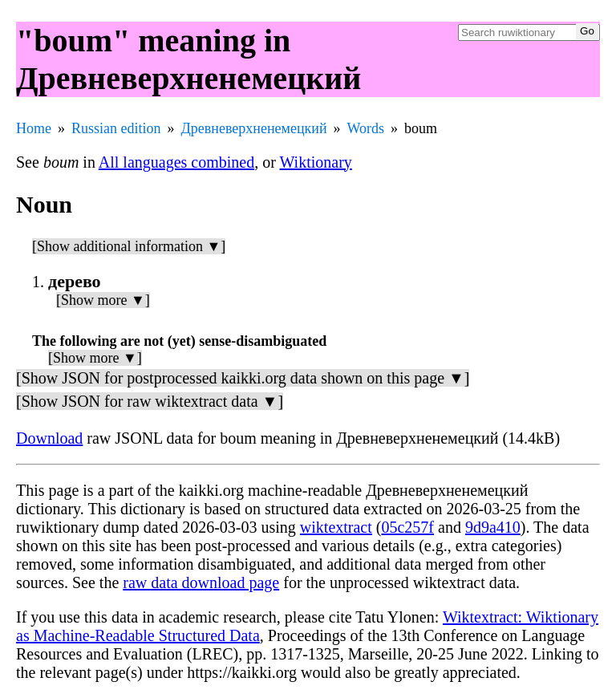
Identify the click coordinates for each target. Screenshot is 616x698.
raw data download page (201, 582)
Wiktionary (316, 162)
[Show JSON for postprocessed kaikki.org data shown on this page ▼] (243, 378)
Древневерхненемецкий (254, 128)
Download (49, 438)
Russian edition (116, 128)
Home (34, 128)
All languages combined (176, 162)
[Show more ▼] (103, 300)
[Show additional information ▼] (129, 246)
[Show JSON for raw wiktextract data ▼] (150, 401)
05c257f (407, 527)
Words (366, 128)
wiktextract (336, 527)
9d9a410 (493, 527)
